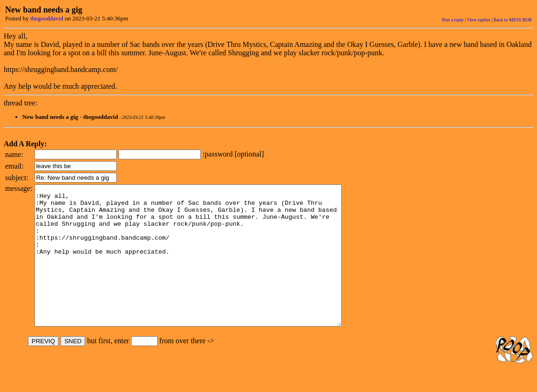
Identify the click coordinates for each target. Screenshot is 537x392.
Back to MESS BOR (513, 20)
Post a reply (453, 20)
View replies (478, 20)
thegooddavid (47, 18)
